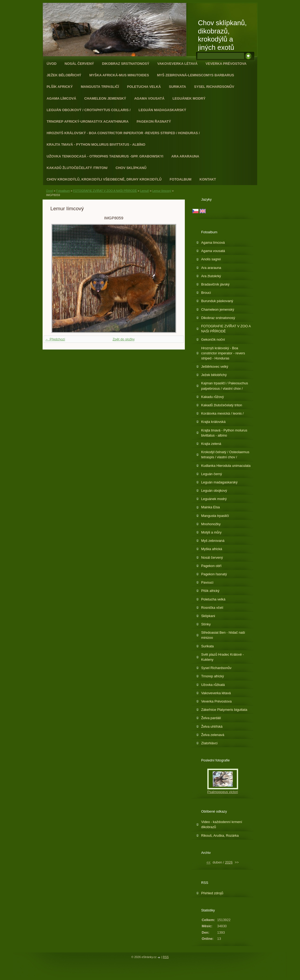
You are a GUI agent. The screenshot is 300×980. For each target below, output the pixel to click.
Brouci (206, 293)
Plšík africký (60, 87)
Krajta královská (213, 422)
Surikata (177, 87)
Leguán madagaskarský (162, 110)
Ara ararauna (185, 156)
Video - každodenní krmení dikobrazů (222, 824)
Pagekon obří (211, 566)
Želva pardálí (211, 718)
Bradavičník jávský (215, 284)
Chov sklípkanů (131, 168)
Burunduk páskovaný (217, 301)
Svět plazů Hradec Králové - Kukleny (222, 657)
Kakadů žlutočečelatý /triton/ (77, 168)
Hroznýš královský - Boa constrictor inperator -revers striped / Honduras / (123, 133)
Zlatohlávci (209, 743)
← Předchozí (55, 339)
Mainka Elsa (211, 507)
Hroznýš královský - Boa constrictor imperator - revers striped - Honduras (223, 353)
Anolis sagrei (211, 259)
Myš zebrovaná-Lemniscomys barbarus (196, 75)
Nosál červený (79, 64)
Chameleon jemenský (105, 98)
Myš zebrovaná (213, 541)
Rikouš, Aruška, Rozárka (220, 836)
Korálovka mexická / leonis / (222, 413)
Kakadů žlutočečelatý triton (222, 405)
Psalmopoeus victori (223, 792)
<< (209, 862)
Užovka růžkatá (213, 685)
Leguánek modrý (189, 98)
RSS (166, 957)
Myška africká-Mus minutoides (119, 75)
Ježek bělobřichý (64, 75)
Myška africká (212, 549)
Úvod (52, 64)
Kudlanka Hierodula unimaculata (226, 466)
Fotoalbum (181, 179)
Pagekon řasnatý (154, 121)
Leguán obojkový (214, 491)
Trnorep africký (213, 676)
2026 (229, 862)
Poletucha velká (144, 87)
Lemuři (145, 191)
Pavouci (207, 582)
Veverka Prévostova (226, 64)
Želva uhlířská (212, 726)
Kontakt (208, 179)
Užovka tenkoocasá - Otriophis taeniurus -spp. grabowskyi (105, 156)
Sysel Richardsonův (214, 87)
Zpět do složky (124, 339)
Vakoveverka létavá (177, 64)
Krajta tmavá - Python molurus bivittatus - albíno (96, 144)
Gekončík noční (213, 339)
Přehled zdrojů (212, 893)
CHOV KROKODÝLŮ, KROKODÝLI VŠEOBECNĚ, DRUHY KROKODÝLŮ (104, 179)
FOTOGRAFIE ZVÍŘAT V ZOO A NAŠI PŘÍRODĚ (105, 191)
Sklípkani (208, 616)
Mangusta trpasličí (100, 87)
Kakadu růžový (213, 397)
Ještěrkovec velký (215, 367)
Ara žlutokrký (211, 276)
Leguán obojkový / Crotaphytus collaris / (89, 110)
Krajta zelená (211, 444)
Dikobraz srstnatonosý (126, 64)
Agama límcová (61, 98)
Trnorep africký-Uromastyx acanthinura (88, 121)
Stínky (206, 624)
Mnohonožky (211, 524)
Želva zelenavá (213, 735)
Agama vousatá (149, 98)
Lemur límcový (162, 191)
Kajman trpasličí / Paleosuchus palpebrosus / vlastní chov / (225, 386)
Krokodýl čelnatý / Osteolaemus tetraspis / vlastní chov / (225, 455)
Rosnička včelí (212, 608)
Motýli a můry (211, 532)
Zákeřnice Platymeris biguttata (224, 710)
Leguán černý (212, 474)
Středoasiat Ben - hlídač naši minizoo (223, 635)
